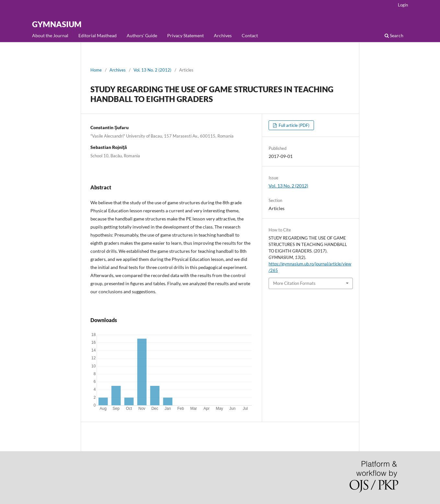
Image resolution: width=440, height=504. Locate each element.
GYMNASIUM (57, 24)
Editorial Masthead (98, 35)
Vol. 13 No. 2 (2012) (152, 70)
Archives (223, 35)
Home (96, 70)
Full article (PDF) (294, 125)
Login (403, 5)
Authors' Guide (142, 35)
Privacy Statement (185, 35)
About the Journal (50, 35)
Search (394, 35)
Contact (250, 35)
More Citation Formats (294, 283)
